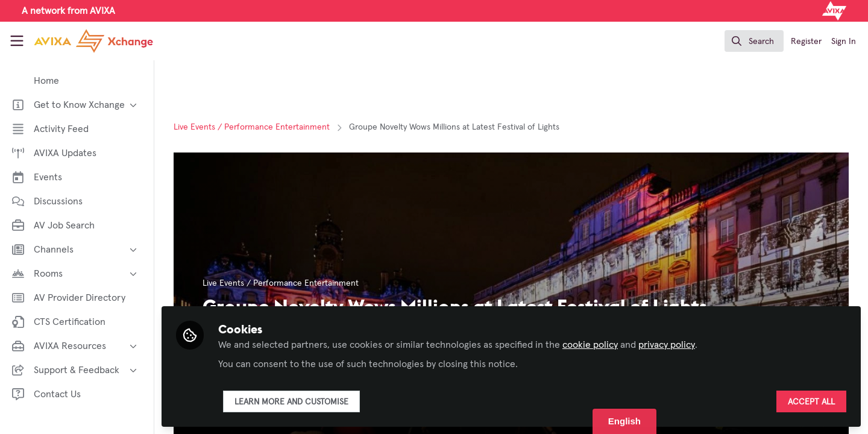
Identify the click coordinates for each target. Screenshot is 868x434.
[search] (754, 41)
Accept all (811, 402)
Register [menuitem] (806, 42)
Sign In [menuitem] (844, 42)
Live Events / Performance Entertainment (252, 127)
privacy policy (667, 345)
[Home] (83, 41)
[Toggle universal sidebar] (17, 41)
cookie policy (590, 345)
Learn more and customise (291, 402)
